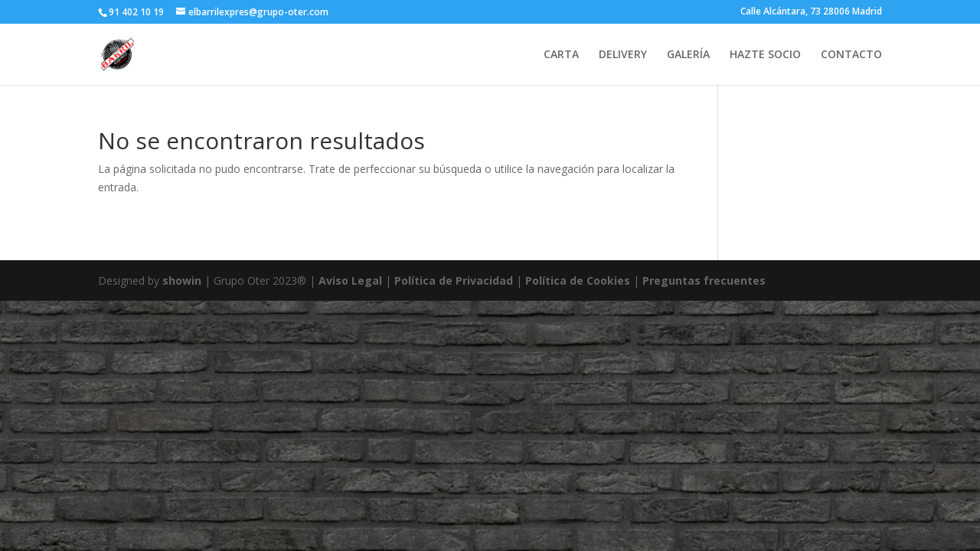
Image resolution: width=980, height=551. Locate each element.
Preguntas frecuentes (704, 280)
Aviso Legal (350, 280)
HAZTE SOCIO (765, 55)
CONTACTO (851, 55)
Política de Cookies (579, 280)
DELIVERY (623, 55)
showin (182, 280)
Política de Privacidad (454, 280)
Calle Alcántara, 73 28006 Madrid (811, 12)
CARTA (561, 55)
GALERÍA (688, 55)
